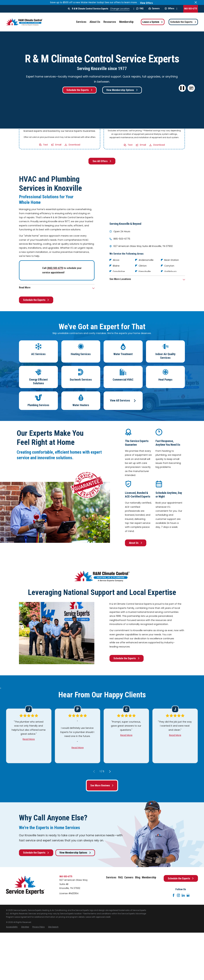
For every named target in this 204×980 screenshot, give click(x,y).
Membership (149, 877)
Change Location (120, 9)
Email (58, 145)
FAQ (140, 8)
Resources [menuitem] (110, 22)
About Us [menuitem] (95, 22)
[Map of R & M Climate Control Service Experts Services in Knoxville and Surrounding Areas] (147, 196)
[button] (191, 88)
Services (111, 877)
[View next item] (110, 771)
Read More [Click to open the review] (29, 739)
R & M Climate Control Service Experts (90, 9)
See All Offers (102, 161)
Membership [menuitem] (126, 22)
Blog (138, 877)
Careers (154, 8)
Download (74, 145)
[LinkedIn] (183, 895)
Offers (169, 8)
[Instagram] (178, 895)
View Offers (146, 3)
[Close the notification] (196, 2)
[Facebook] (174, 895)
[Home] (24, 22)
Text (46, 145)
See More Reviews (102, 785)
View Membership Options (122, 90)
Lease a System (153, 22)
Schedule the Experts (183, 22)
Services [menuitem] (81, 22)
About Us (136, 543)
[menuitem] (12, 927)
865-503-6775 (191, 9)
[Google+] (188, 895)
